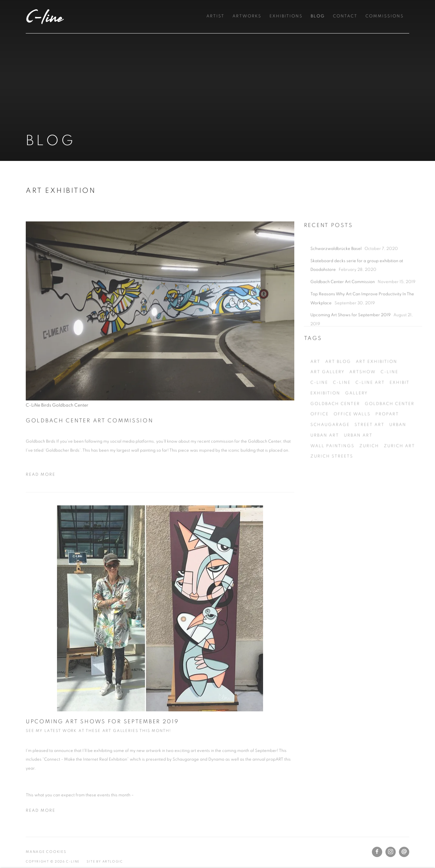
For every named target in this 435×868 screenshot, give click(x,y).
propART (387, 450)
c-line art (370, 418)
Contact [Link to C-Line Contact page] (345, 16)
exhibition (325, 429)
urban (398, 460)
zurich (369, 482)
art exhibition (377, 397)
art (315, 397)
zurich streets (332, 492)
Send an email (404, 852)
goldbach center (335, 439)
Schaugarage (330, 460)
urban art (325, 471)
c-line (389, 408)
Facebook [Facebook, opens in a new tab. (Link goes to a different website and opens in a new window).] (377, 852)
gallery (356, 429)
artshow (363, 408)
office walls (352, 450)
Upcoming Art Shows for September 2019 (102, 739)
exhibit (400, 418)
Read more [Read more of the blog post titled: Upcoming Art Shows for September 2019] (41, 828)
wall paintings (332, 482)
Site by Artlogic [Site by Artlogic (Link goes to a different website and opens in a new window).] (105, 862)
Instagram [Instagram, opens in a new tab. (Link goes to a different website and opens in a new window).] (391, 852)
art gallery (327, 408)
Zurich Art (399, 482)
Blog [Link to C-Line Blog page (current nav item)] (318, 16)
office (320, 450)
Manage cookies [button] (46, 852)
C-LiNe (319, 418)
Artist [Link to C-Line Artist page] (215, 16)
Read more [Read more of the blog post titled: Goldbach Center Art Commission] (41, 492)
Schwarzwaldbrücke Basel (336, 284)
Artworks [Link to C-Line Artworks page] (247, 16)
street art (369, 460)
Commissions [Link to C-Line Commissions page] (385, 16)
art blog (338, 397)
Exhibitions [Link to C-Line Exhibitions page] (286, 16)
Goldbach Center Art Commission (90, 438)
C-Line (45, 17)
